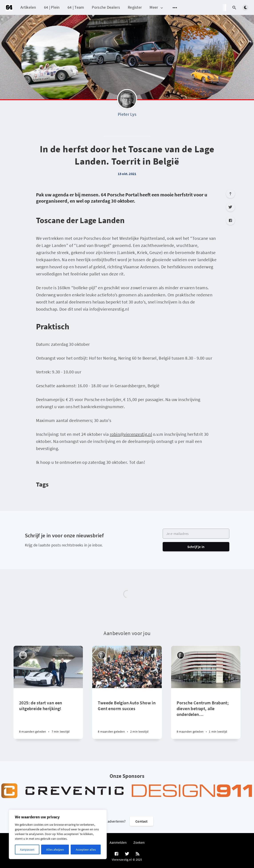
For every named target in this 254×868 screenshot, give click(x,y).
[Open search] (234, 8)
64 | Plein (52, 7)
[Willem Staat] (102, 655)
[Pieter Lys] (127, 100)
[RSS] (138, 854)
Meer (157, 7)
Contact (141, 821)
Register (135, 7)
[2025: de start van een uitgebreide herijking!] (48, 713)
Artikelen (28, 7)
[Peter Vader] (23, 655)
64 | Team (76, 7)
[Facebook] (230, 220)
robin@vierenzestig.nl (131, 434)
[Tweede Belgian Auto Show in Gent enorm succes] (127, 713)
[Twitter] (230, 207)
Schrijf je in (196, 547)
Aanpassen (27, 850)
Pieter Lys (127, 114)
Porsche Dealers (106, 7)
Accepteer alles (86, 850)
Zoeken (139, 842)
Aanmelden (118, 842)
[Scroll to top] (230, 194)
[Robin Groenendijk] (181, 655)
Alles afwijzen (55, 850)
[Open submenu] (175, 8)
